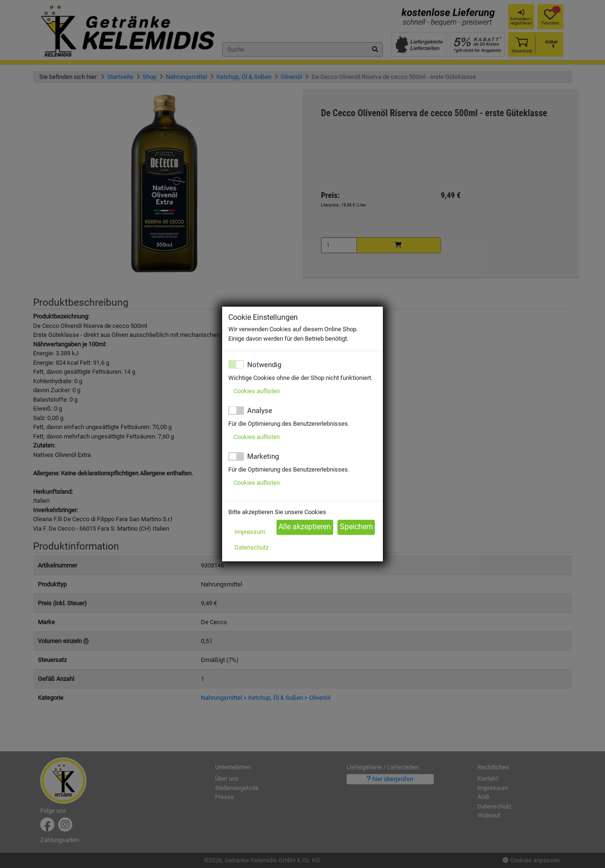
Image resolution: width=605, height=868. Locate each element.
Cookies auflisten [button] (257, 391)
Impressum (250, 532)
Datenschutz (251, 547)
